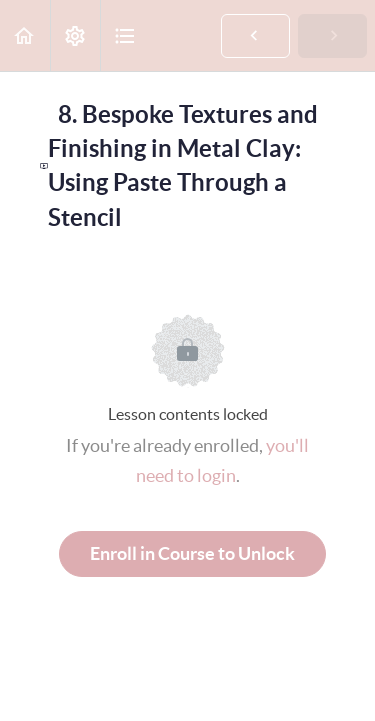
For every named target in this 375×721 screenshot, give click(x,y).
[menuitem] (75, 35)
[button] (25, 35)
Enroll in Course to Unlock (192, 553)
